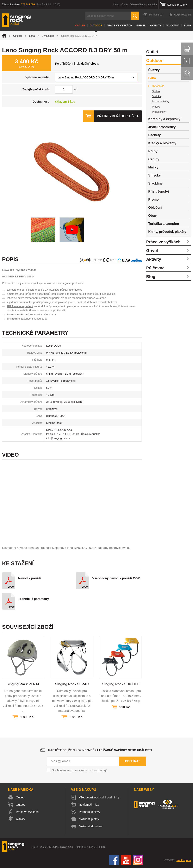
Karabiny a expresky (164, 119)
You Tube (126, 860)
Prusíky (156, 107)
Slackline (155, 183)
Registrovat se (182, 15)
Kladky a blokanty (162, 143)
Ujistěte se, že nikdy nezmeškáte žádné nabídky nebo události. (100, 750)
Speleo (156, 91)
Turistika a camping (164, 224)
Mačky (153, 167)
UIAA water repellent (20, 306)
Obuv (152, 216)
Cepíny (154, 159)
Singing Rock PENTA (23, 684)
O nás (125, 5)
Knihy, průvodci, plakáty (167, 232)
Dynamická (48, 36)
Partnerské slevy (90, 812)
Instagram (138, 860)
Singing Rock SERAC (72, 684)
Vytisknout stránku (187, 49)
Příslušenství (159, 112)
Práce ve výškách (119, 26)
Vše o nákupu (138, 5)
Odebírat (132, 761)
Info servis (187, 61)
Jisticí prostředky (162, 127)
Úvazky (154, 70)
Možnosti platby (89, 819)
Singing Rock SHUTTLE (121, 684)
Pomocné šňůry (160, 102)
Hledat (135, 16)
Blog (187, 26)
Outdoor (96, 26)
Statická (156, 96)
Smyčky (154, 175)
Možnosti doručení (91, 826)
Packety (154, 135)
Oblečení (155, 208)
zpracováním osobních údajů (89, 770)
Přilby (153, 151)
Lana (32, 36)
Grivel (141, 26)
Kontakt (187, 73)
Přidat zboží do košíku (118, 116)
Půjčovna (173, 26)
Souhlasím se (80, 770)
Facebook (114, 860)
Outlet (80, 26)
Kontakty (153, 5)
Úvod (116, 5)
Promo (153, 200)
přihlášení (66, 63)
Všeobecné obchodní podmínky (99, 797)
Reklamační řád (89, 805)
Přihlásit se (156, 15)
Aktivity (156, 26)
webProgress (184, 860)
